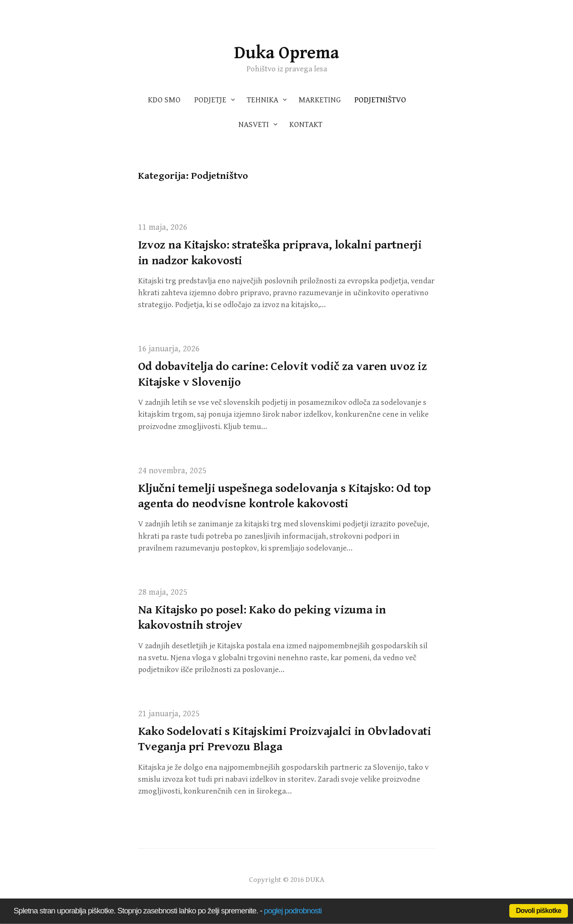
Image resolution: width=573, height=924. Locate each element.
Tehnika (263, 100)
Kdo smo (164, 100)
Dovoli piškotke (539, 911)
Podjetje (210, 100)
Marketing (320, 100)
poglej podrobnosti (293, 911)
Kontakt (306, 125)
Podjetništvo (380, 100)
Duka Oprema (286, 53)
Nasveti (254, 125)
